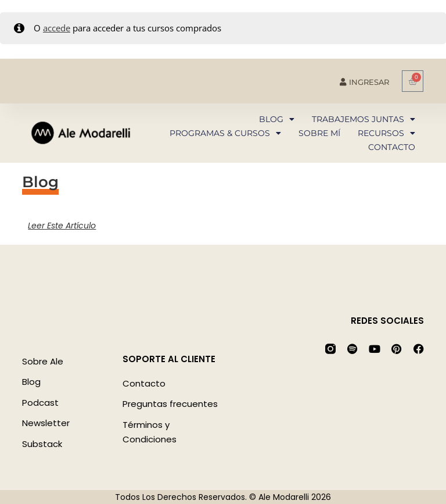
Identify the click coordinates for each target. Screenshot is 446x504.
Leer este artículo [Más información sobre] (62, 226)
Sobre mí (319, 133)
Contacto (392, 147)
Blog (277, 119)
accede (57, 28)
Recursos (386, 133)
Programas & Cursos (225, 133)
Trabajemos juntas (364, 119)
